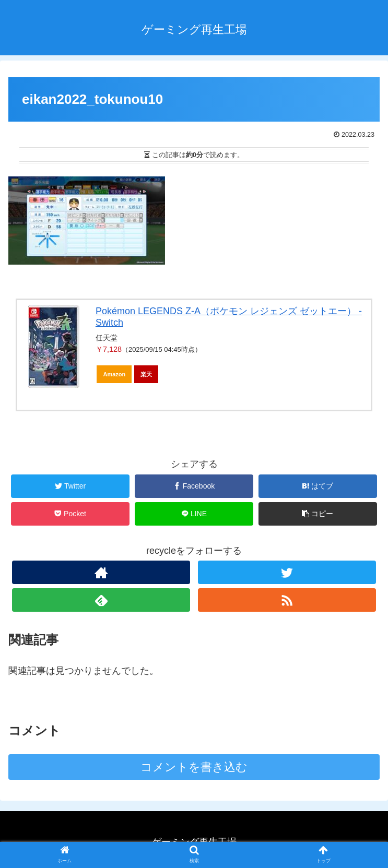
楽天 (146, 374)
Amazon (114, 374)
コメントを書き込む (194, 767)
